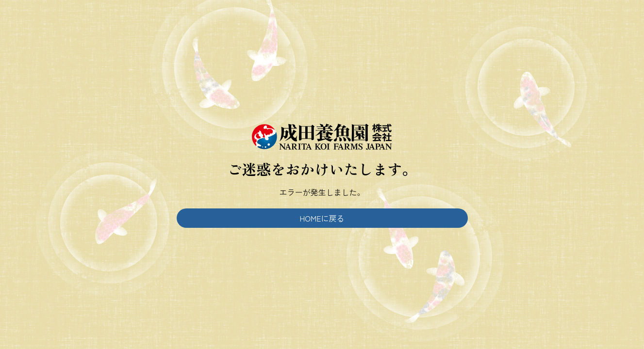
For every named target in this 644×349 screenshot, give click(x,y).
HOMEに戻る (322, 218)
